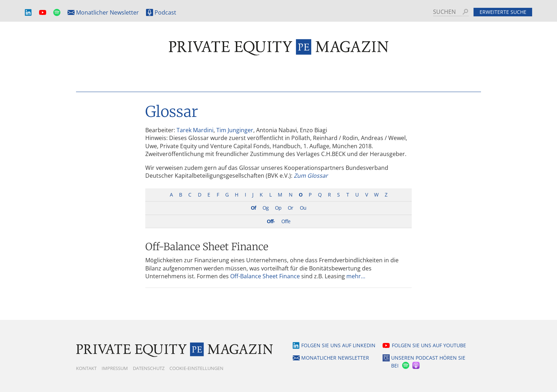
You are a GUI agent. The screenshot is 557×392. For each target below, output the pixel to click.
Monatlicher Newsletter (107, 12)
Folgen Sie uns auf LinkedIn (338, 345)
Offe (286, 221)
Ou (303, 208)
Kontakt (86, 368)
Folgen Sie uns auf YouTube (429, 345)
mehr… (356, 276)
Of (253, 208)
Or (290, 208)
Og (266, 208)
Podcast (165, 12)
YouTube (43, 13)
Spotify (57, 13)
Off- (271, 221)
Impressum (115, 368)
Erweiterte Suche (503, 12)
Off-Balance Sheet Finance (207, 247)
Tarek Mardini (195, 130)
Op (278, 208)
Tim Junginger (235, 130)
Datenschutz (149, 368)
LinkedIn (28, 13)
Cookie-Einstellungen (196, 368)
